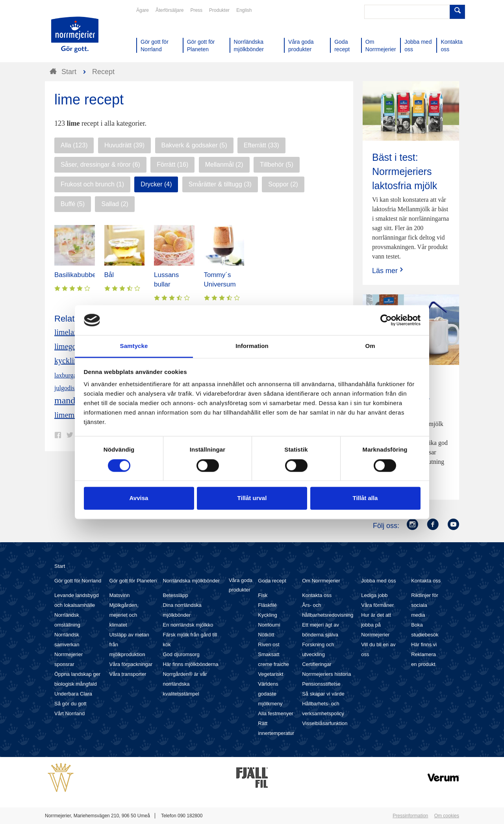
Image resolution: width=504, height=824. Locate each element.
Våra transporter (128, 674)
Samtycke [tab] (134, 346)
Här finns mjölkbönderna (190, 664)
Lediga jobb (374, 595)
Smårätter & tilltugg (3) (220, 184)
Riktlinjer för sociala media (425, 605)
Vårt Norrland (69, 713)
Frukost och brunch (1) (92, 184)
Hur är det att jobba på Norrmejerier (376, 625)
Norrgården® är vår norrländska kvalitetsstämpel (185, 684)
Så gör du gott (70, 704)
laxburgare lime (74, 375)
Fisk (263, 595)
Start (60, 566)
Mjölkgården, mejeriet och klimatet (124, 615)
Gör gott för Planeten (133, 581)
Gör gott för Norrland (78, 581)
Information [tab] (252, 346)
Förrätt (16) (172, 165)
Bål (109, 275)
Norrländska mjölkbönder (191, 581)
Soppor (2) (283, 184)
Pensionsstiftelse (321, 684)
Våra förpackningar (131, 664)
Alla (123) (74, 145)
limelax (66, 332)
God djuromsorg (181, 654)
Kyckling (267, 615)
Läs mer (388, 271)
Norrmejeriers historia (326, 674)
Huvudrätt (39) (124, 145)
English (244, 10)
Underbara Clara (73, 694)
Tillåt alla (365, 498)
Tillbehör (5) (277, 165)
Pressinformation (410, 816)
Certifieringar (317, 664)
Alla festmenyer (276, 713)
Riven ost (269, 645)
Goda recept (272, 581)
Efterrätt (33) (261, 145)
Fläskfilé (267, 605)
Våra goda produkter (241, 585)
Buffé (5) (73, 204)
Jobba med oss (378, 581)
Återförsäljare (170, 10)
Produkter (219, 10)
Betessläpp (175, 595)
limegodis (70, 346)
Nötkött (266, 635)
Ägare (143, 10)
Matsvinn (120, 595)
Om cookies (447, 816)
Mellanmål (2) (224, 165)
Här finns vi (424, 645)
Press (196, 10)
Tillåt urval (252, 498)
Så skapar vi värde (323, 694)
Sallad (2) (115, 204)
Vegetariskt (271, 674)
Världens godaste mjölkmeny (270, 694)
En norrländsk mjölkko (188, 625)
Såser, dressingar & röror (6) (100, 165)
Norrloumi (269, 625)
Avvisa (139, 498)
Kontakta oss (317, 595)
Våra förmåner (377, 605)
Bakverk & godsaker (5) (194, 145)
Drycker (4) (156, 184)
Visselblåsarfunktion (325, 723)
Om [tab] (370, 346)
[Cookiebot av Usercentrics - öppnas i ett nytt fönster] (386, 320)
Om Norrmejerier (321, 581)
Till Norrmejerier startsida (75, 35)
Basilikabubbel (76, 275)
